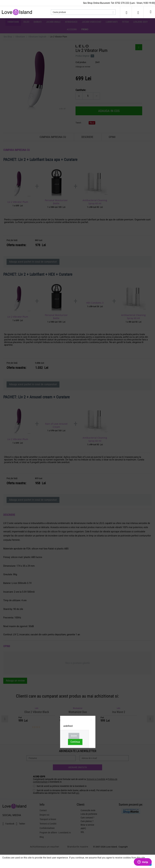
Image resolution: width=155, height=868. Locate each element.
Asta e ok (146, 863)
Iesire (74, 736)
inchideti (91, 720)
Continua (75, 742)
